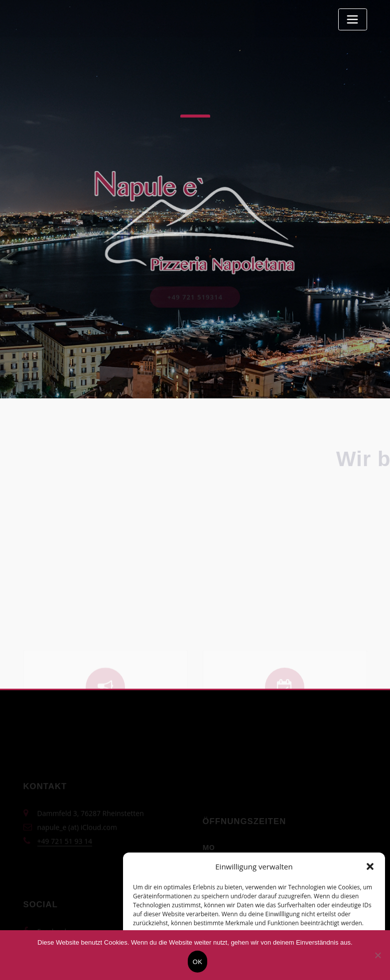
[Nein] (378, 955)
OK (197, 962)
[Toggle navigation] (353, 19)
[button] (370, 866)
